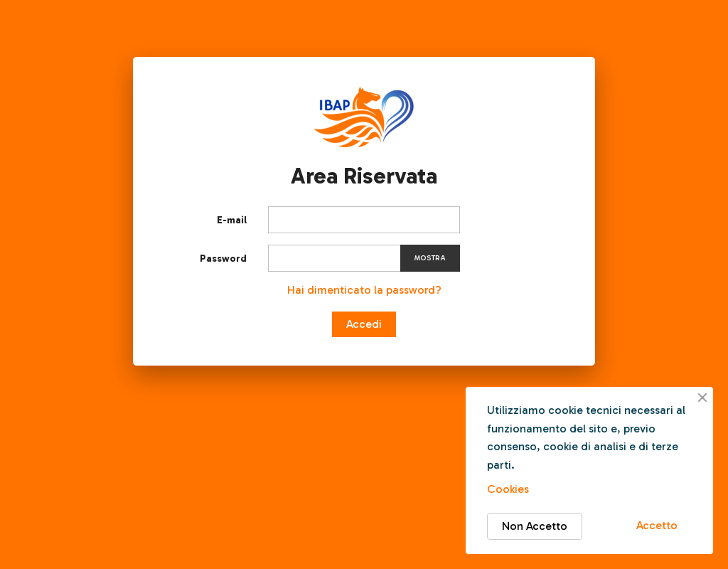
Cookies (508, 489)
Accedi (364, 324)
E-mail (232, 220)
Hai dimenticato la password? (364, 290)
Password (223, 259)
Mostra (430, 258)
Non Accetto (535, 526)
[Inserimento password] (364, 258)
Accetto (657, 525)
